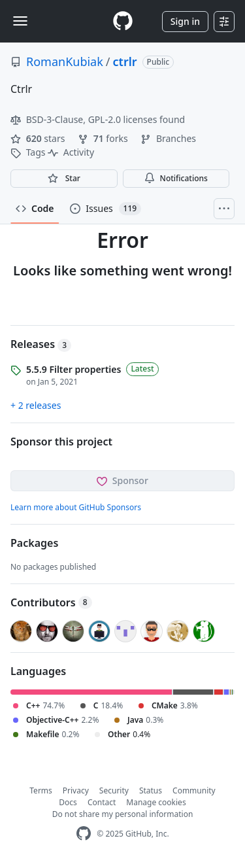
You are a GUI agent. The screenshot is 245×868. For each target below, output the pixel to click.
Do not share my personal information (123, 814)
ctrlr (125, 61)
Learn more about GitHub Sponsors (76, 507)
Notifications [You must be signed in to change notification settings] (176, 178)
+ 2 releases (36, 405)
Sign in (185, 21)
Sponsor (122, 480)
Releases (41, 344)
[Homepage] (123, 21)
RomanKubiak (65, 61)
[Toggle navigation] (20, 21)
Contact (102, 802)
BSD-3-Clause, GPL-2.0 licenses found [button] (98, 119)
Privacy (76, 790)
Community (194, 790)
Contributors (51, 602)
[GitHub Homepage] (84, 834)
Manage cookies (156, 802)
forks (104, 138)
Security (114, 790)
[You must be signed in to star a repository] (64, 179)
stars (39, 138)
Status (151, 790)
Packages (34, 543)
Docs (68, 802)
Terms (41, 790)
